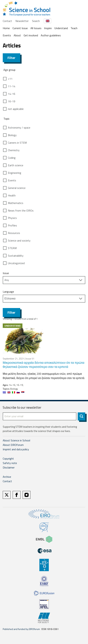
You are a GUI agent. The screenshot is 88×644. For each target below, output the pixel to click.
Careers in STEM (17, 143)
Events (7, 35)
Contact (7, 21)
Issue (6, 273)
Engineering (15, 173)
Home (6, 28)
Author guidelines (51, 35)
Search (36, 21)
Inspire (48, 28)
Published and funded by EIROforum (21, 629)
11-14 (12, 86)
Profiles (12, 225)
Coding (12, 158)
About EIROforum (13, 445)
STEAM (12, 248)
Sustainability (16, 256)
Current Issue (20, 28)
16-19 (12, 101)
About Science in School (16, 440)
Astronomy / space (19, 128)
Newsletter (22, 21)
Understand (61, 28)
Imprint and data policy (16, 449)
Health (12, 195)
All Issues (36, 28)
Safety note (10, 463)
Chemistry (14, 150)
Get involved (31, 35)
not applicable (16, 109)
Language (8, 292)
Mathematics (16, 203)
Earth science (16, 165)
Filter (11, 58)
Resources (14, 233)
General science (17, 188)
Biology (12, 135)
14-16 (12, 94)
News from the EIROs (21, 210)
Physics (12, 218)
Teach (74, 28)
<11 (10, 79)
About (17, 35)
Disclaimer (9, 467)
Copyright (8, 459)
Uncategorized (16, 263)
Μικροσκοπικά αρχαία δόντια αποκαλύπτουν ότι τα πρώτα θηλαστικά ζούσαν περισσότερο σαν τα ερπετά (43, 365)
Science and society (19, 240)
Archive (7, 477)
